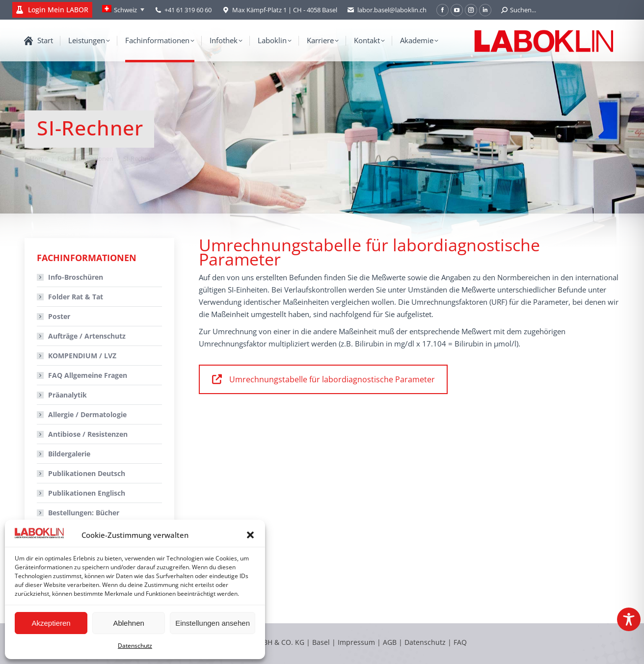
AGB (391, 642)
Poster (59, 316)
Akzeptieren (51, 623)
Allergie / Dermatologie (87, 414)
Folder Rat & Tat (76, 297)
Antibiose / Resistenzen (88, 434)
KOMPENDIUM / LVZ (82, 356)
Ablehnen (128, 623)
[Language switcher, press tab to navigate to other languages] (123, 10)
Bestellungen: (84, 513)
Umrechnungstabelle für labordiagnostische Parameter (323, 379)
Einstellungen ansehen (213, 623)
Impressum (356, 642)
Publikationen (87, 473)
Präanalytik (67, 395)
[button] (250, 535)
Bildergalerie (69, 454)
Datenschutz (135, 646)
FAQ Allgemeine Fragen (88, 375)
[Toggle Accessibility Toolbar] (629, 619)
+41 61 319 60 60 (188, 10)
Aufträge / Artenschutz (87, 336)
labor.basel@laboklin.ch (387, 10)
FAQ (460, 642)
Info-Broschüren (76, 277)
